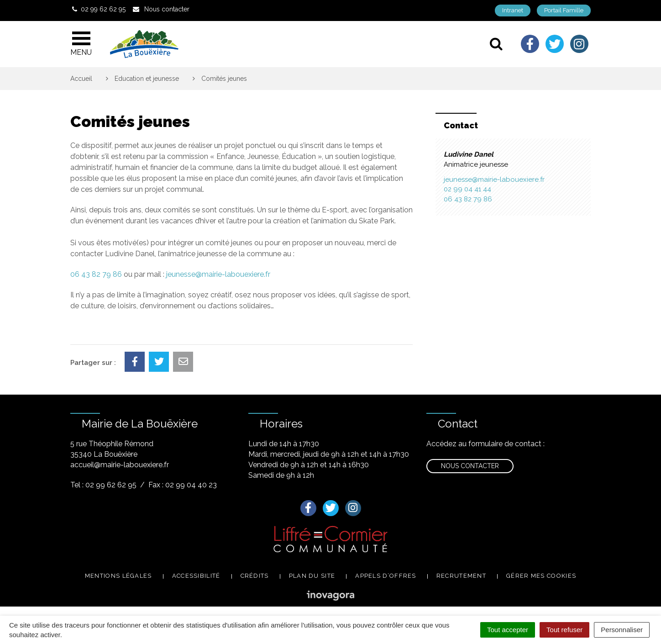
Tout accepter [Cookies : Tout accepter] (508, 630)
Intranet (513, 10)
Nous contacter (470, 466)
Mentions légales (118, 576)
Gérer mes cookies (541, 576)
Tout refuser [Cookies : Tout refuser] (564, 630)
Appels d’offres (386, 576)
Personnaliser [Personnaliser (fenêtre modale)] (622, 630)
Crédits (255, 576)
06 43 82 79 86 (96, 274)
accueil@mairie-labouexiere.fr (120, 465)
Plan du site (312, 576)
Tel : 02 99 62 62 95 (103, 485)
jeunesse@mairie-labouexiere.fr (218, 274)
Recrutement (461, 576)
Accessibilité (196, 576)
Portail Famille (564, 10)
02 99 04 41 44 (467, 189)
